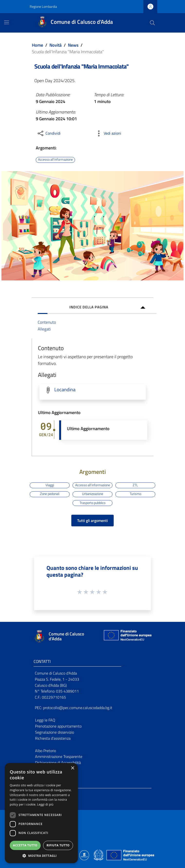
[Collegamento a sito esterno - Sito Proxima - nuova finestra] (84, 855)
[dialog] (41, 813)
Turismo (135, 494)
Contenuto (47, 322)
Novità (55, 45)
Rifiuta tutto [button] (58, 845)
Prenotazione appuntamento (58, 726)
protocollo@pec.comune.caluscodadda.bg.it (78, 708)
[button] (41, 856)
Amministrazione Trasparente (59, 756)
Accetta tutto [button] (25, 845)
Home (37, 45)
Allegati (44, 329)
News (73, 45)
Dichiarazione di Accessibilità (58, 763)
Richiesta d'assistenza (53, 738)
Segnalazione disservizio (55, 732)
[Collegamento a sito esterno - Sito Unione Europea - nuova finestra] (127, 636)
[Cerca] (152, 23)
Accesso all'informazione (55, 160)
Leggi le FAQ (45, 720)
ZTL (135, 485)
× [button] (72, 768)
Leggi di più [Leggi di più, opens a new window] (45, 804)
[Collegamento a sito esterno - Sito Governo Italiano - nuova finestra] (99, 855)
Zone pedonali (50, 494)
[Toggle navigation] (7, 22)
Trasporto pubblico (92, 503)
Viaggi (50, 485)
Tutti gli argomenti (92, 521)
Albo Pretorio (46, 751)
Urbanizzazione (93, 494)
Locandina (65, 390)
